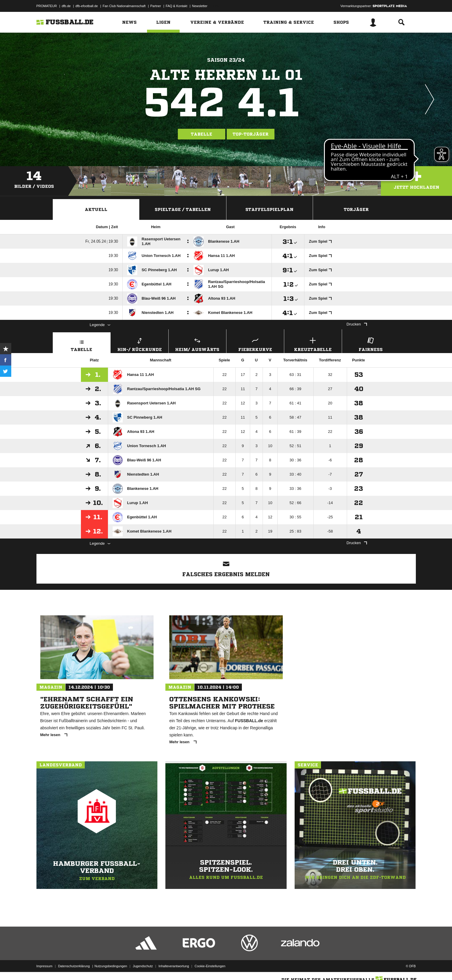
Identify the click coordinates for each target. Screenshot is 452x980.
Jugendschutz (143, 966)
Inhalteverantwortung (174, 966)
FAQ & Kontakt (177, 6)
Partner (156, 6)
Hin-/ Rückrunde (140, 344)
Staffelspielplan (269, 209)
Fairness (371, 344)
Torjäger (356, 209)
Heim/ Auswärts (197, 344)
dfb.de (66, 6)
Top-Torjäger (251, 134)
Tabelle (202, 134)
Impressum (44, 966)
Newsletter (200, 6)
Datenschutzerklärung (74, 966)
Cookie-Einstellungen (210, 966)
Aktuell (96, 209)
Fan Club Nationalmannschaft (124, 6)
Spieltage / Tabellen (183, 209)
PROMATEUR (47, 6)
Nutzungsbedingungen (111, 966)
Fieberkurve (255, 344)
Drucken (357, 324)
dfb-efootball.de (87, 6)
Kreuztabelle (313, 344)
